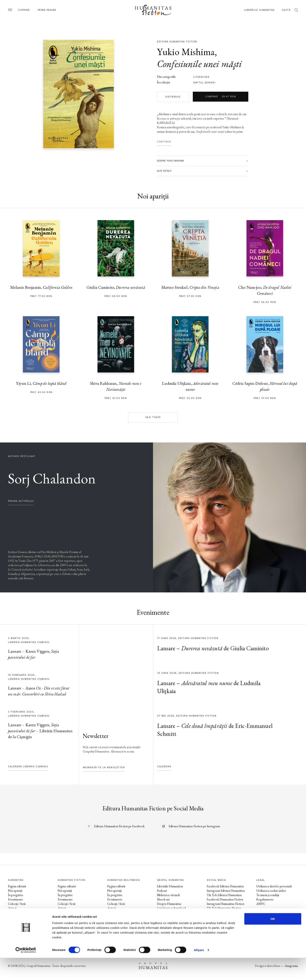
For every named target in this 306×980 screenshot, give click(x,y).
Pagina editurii (17, 886)
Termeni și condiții (268, 895)
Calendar (164, 767)
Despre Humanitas (169, 904)
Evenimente (16, 899)
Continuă (164, 142)
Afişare (199, 972)
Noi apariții (15, 891)
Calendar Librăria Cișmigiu (28, 767)
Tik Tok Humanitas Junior (223, 926)
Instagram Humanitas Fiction (225, 904)
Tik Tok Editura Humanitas (224, 895)
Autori (12, 908)
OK (273, 941)
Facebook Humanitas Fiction (225, 899)
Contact (162, 912)
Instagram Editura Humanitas (226, 891)
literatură (201, 77)
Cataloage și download (171, 908)
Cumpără (221, 97)
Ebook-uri (163, 899)
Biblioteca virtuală (168, 895)
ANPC (261, 904)
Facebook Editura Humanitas (225, 886)
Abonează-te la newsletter (104, 768)
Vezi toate (153, 417)
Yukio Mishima (186, 52)
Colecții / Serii (17, 904)
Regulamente (265, 899)
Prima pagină (47, 10)
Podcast (162, 891)
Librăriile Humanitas (259, 10)
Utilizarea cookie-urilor (271, 891)
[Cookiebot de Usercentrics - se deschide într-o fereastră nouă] (26, 972)
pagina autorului (21, 501)
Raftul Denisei (204, 83)
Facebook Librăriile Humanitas (226, 912)
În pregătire (16, 895)
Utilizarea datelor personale (274, 886)
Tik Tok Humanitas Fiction (224, 908)
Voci (110, 912)
